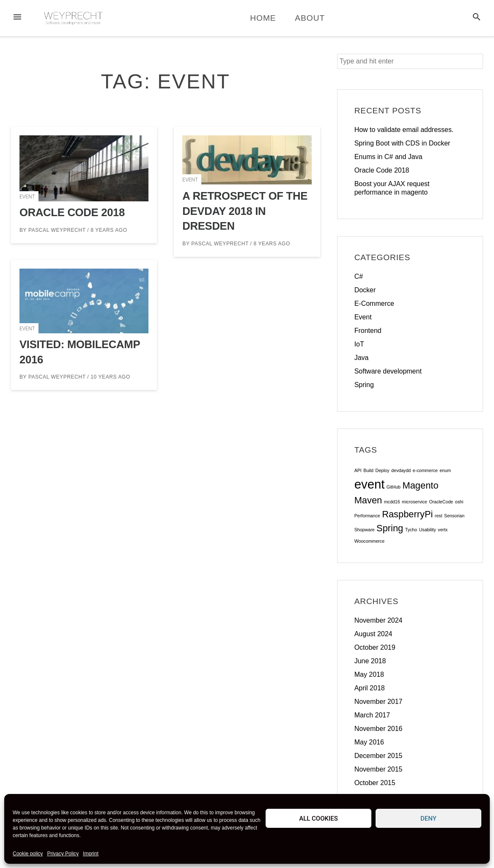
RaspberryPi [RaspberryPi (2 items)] (407, 514)
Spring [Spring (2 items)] (390, 528)
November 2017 (379, 702)
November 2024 (379, 620)
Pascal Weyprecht (57, 230)
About (310, 18)
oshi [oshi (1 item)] (459, 502)
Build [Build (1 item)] (368, 470)
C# (359, 276)
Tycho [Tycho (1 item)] (411, 530)
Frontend (368, 331)
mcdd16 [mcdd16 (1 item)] (392, 502)
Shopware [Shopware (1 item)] (365, 530)
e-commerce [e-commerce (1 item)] (425, 470)
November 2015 (379, 769)
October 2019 (375, 647)
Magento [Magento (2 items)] (420, 485)
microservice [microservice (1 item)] (414, 502)
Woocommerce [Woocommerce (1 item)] (369, 541)
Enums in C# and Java (388, 157)
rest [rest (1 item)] (439, 516)
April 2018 (370, 688)
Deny (428, 819)
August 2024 (373, 634)
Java (362, 358)
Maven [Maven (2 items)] (368, 500)
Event (27, 197)
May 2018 (369, 674)
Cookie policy (28, 854)
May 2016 (369, 742)
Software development (388, 371)
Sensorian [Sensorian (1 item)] (454, 516)
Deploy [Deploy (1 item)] (382, 470)
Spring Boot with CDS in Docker (402, 143)
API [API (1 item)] (358, 470)
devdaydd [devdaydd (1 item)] (401, 470)
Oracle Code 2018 (72, 212)
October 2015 (375, 783)
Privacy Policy (63, 854)
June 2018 (370, 661)
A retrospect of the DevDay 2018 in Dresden (245, 211)
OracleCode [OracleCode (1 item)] (441, 502)
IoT (359, 344)
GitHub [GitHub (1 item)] (394, 487)
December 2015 (379, 756)
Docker (365, 290)
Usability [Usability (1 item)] (428, 530)
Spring (364, 385)
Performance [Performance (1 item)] (367, 516)
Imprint (91, 854)
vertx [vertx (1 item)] (443, 530)
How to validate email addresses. (404, 130)
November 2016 (379, 729)
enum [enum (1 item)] (445, 470)
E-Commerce (374, 304)
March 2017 (372, 715)
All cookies (318, 819)
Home (263, 18)
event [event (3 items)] (370, 484)
